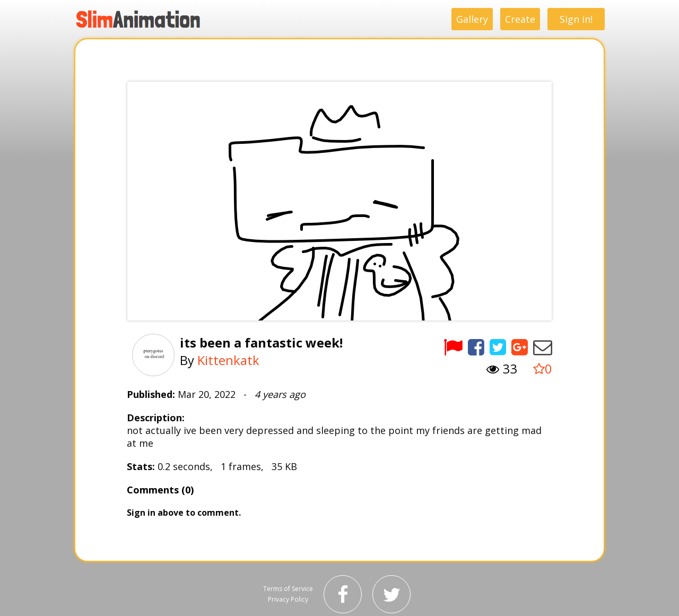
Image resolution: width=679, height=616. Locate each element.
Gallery (472, 19)
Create (520, 19)
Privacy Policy (288, 599)
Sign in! (576, 19)
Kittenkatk (228, 360)
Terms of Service (288, 589)
